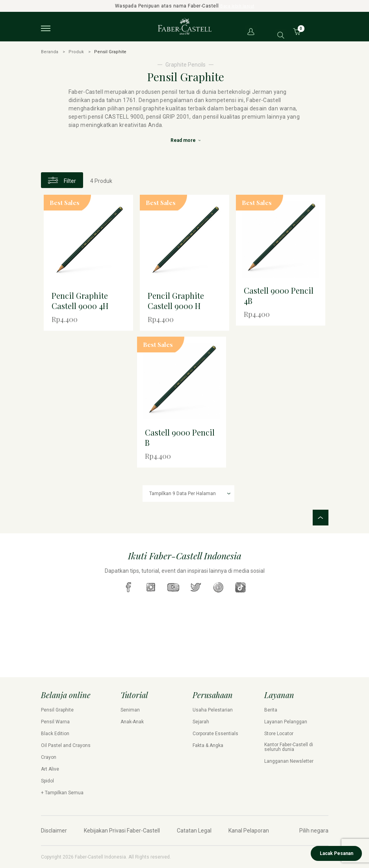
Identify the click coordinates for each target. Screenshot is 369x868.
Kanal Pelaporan (249, 831)
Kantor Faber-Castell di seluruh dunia (289, 747)
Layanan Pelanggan (286, 722)
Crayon (49, 757)
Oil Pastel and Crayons (66, 745)
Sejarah (201, 722)
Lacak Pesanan (337, 853)
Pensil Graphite (57, 710)
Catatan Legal (194, 831)
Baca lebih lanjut (237, 6)
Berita (271, 710)
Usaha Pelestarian (213, 710)
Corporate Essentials (215, 734)
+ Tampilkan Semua (62, 793)
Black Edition (55, 734)
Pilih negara (314, 831)
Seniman (130, 710)
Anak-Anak (132, 722)
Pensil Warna (55, 722)
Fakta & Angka (208, 745)
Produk (76, 52)
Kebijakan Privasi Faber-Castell (122, 831)
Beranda (50, 52)
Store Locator (279, 734)
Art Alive (50, 769)
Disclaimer (54, 831)
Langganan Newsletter (289, 761)
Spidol (47, 781)
